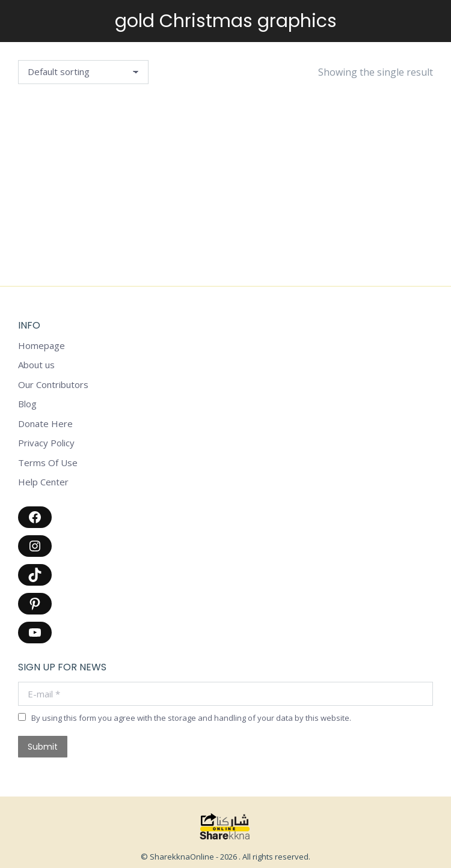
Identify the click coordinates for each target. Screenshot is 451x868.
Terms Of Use (48, 463)
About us (36, 365)
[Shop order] (83, 72)
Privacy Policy (46, 443)
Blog (27, 404)
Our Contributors (53, 385)
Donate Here (45, 424)
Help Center (43, 482)
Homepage (41, 346)
